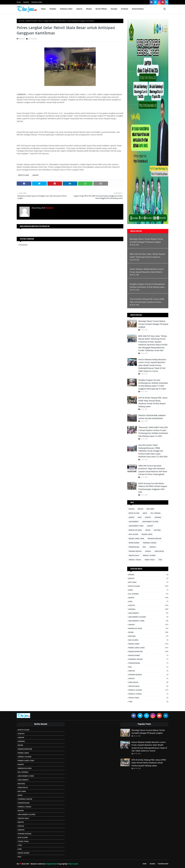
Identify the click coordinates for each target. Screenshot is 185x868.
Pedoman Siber (37, 2)
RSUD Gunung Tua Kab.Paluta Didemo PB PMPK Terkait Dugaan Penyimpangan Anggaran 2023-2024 (153, 488)
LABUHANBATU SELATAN (150, 522)
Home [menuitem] (43, 9)
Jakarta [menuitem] (79, 9)
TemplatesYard (51, 864)
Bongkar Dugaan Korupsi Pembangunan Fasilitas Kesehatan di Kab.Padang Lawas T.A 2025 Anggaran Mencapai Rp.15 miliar (147, 286)
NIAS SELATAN (133, 534)
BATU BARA (150, 509)
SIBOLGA (148, 551)
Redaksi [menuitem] (53, 9)
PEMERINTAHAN (134, 547)
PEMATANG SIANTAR (150, 543)
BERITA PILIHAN (31, 21)
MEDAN (148, 530)
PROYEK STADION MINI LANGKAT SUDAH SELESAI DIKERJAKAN (152, 417)
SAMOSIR (153, 547)
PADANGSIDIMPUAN (154, 539)
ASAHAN (131, 509)
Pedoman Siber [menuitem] (66, 9)
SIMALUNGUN (159, 551)
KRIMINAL (158, 517)
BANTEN (140, 509)
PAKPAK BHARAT (134, 543)
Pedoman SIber (163, 864)
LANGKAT (35, 175)
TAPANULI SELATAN (149, 556)
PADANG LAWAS (147, 534)
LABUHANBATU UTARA (136, 526)
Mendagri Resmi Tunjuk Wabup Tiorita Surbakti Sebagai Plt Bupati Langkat (146, 241)
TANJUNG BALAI (134, 556)
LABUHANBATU (134, 522)
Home (19, 2)
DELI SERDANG (156, 513)
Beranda (22, 21)
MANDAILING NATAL (135, 530)
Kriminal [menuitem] (125, 9)
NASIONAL (157, 530)
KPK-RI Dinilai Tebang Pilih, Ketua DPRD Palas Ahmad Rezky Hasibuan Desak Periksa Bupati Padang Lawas (147, 301)
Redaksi (26, 2)
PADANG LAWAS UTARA (136, 539)
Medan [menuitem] (89, 9)
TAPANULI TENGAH (135, 560)
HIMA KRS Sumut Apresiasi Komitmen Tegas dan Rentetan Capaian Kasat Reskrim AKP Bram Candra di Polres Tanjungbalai (153, 470)
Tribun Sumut (73, 864)
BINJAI (145, 513)
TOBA (160, 560)
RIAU (144, 547)
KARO (140, 517)
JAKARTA (131, 517)
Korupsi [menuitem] (114, 9)
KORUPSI (148, 517)
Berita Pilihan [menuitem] (101, 9)
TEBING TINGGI (150, 560)
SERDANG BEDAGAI (135, 551)
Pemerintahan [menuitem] (138, 9)
